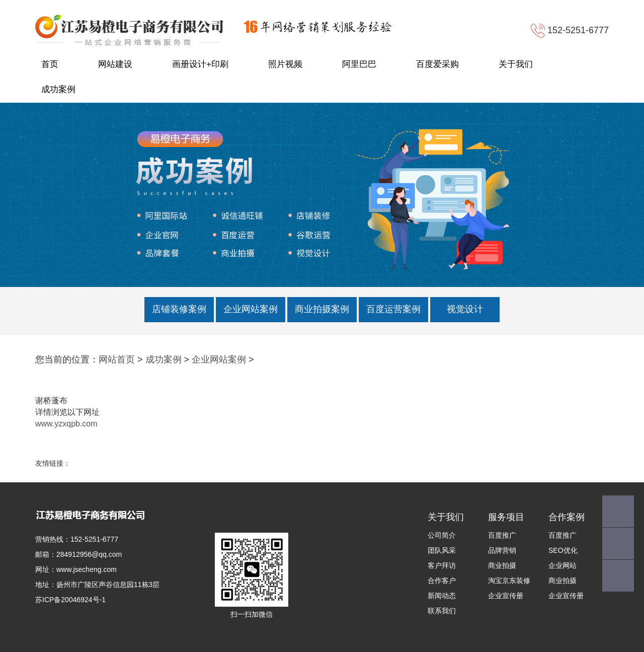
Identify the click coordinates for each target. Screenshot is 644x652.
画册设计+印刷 (200, 64)
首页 (50, 64)
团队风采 (442, 550)
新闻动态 (442, 596)
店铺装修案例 (179, 309)
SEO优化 (563, 550)
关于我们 (516, 64)
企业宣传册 (506, 596)
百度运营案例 (393, 309)
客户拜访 (442, 565)
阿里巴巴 (359, 64)
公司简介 (442, 535)
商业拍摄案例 (322, 309)
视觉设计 (465, 309)
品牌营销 (502, 550)
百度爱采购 (437, 64)
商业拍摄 (502, 565)
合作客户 (442, 581)
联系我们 (442, 611)
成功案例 (58, 89)
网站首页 (117, 359)
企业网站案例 (251, 309)
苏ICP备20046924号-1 (70, 600)
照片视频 (285, 64)
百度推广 (502, 535)
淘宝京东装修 (509, 581)
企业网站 (562, 565)
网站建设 (115, 64)
